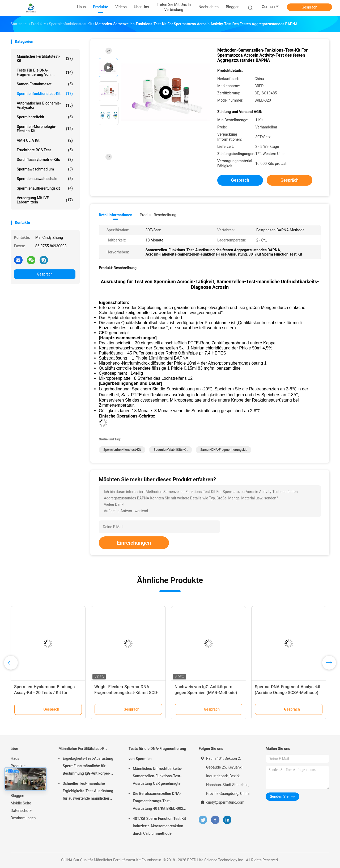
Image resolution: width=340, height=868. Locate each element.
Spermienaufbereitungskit (45, 188)
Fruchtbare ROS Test (45, 150)
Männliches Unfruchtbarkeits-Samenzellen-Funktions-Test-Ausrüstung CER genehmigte (157, 776)
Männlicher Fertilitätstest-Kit (45, 59)
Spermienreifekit (45, 117)
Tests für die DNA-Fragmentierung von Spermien (157, 754)
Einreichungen (134, 543)
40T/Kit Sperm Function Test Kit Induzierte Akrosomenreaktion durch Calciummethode (159, 826)
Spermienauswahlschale (45, 179)
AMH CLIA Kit (45, 140)
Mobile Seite (21, 803)
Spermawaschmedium (45, 169)
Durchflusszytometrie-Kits (45, 160)
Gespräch (309, 7)
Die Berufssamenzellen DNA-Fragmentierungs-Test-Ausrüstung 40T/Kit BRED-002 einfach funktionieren (158, 802)
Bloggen (17, 796)
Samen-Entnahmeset (45, 84)
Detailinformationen (116, 215)
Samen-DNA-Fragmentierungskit (224, 450)
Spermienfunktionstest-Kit (45, 94)
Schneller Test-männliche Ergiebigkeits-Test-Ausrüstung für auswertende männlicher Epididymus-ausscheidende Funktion (88, 792)
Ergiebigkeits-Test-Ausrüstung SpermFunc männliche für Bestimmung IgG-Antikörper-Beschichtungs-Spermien (88, 767)
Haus (15, 758)
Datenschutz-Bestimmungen (23, 814)
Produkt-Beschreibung (158, 215)
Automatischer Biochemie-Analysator (45, 105)
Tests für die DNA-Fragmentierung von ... (45, 72)
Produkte (18, 766)
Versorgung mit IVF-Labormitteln (45, 200)
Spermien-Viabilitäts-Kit (171, 450)
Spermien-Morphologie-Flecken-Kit (45, 129)
